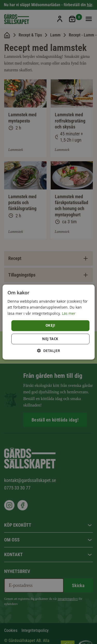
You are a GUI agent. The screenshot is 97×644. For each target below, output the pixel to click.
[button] (48, 351)
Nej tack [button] (50, 339)
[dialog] (48, 322)
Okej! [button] (50, 325)
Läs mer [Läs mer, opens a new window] (69, 313)
